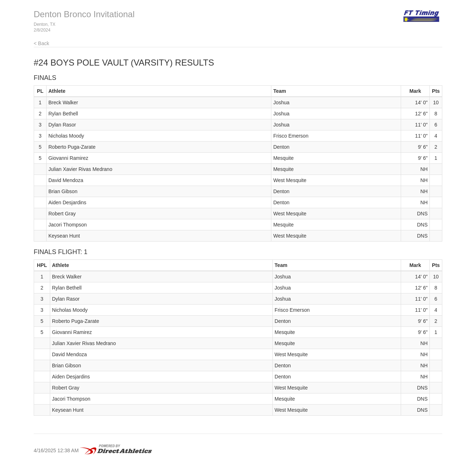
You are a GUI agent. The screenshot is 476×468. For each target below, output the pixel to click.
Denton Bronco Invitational (84, 14)
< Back (41, 43)
